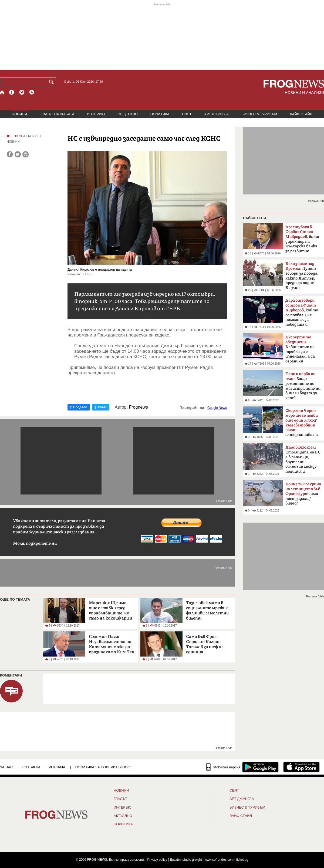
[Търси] (52, 82)
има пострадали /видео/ (303, 494)
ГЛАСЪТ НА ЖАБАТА (57, 114)
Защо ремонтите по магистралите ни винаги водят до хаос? (303, 386)
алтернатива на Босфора (302, 424)
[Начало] (2, 92)
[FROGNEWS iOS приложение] (301, 767)
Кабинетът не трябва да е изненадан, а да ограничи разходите (300, 351)
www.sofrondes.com (219, 860)
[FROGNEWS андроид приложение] (260, 767)
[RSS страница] (32, 92)
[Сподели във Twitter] (18, 154)
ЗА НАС (6, 767)
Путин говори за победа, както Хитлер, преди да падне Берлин (302, 276)
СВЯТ (187, 114)
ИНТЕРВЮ (96, 114)
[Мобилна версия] (223, 767)
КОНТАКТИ (31, 767)
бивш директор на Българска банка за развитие (302, 239)
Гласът (120, 799)
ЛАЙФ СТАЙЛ (301, 114)
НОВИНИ (19, 114)
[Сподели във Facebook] (10, 154)
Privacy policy (157, 860)
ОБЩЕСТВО (128, 114)
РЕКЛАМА (57, 767)
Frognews (139, 407)
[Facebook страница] (12, 92)
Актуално (123, 816)
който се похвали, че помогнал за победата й (302, 312)
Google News (217, 408)
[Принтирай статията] (26, 154)
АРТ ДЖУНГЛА (216, 114)
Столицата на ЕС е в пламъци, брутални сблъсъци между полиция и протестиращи (303, 461)
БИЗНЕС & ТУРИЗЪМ (259, 114)
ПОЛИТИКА (160, 114)
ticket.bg (242, 860)
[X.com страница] (22, 92)
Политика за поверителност (104, 767)
